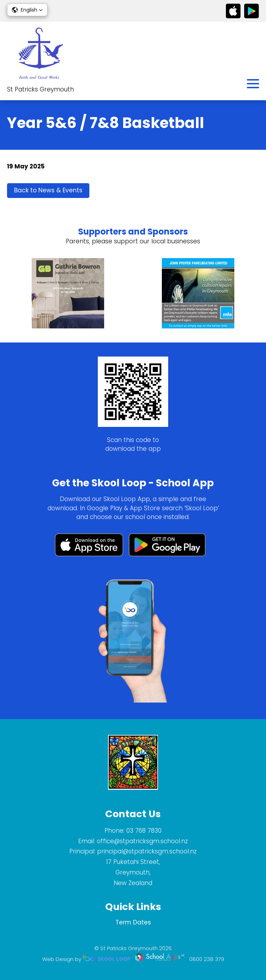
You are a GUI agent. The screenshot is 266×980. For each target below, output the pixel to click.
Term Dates (133, 922)
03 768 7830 (144, 831)
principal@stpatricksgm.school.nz (147, 851)
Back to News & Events (48, 190)
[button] (27, 10)
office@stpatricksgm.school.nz (142, 841)
